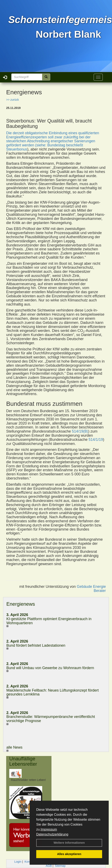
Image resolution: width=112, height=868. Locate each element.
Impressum (49, 829)
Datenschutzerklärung (52, 834)
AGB (49, 866)
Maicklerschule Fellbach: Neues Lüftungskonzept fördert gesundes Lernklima (52, 692)
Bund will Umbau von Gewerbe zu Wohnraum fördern (50, 668)
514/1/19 (96, 440)
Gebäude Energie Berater (91, 589)
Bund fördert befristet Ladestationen (36, 645)
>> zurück (12, 100)
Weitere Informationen (69, 843)
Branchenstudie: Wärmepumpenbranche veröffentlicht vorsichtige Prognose (51, 719)
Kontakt (29, 862)
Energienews (21, 604)
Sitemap (60, 866)
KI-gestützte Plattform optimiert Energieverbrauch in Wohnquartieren (49, 621)
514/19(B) (80, 431)
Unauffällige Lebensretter (23, 761)
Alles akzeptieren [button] (69, 854)
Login (18, 862)
